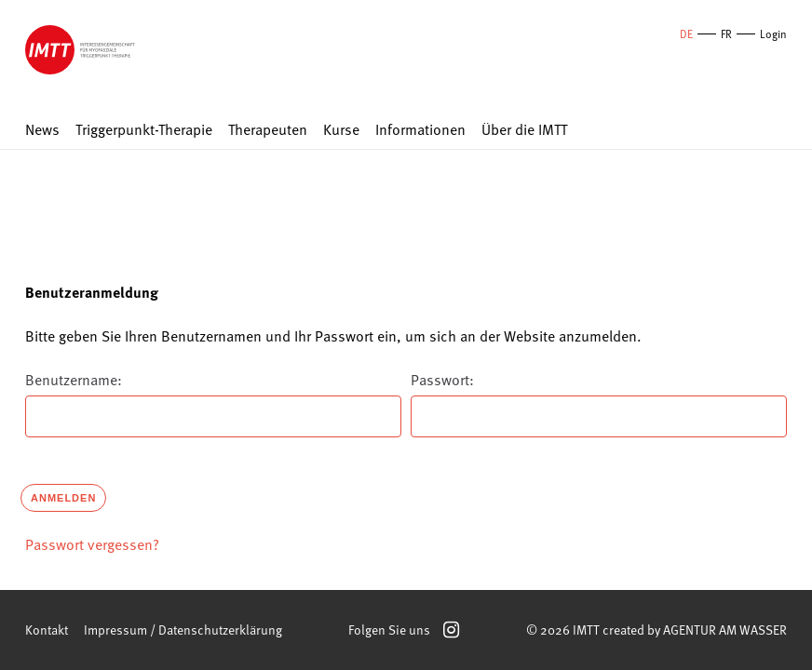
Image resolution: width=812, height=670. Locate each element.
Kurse (341, 130)
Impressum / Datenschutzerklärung (183, 630)
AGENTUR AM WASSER (725, 630)
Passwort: (442, 379)
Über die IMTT (524, 130)
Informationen (420, 130)
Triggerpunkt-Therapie (144, 130)
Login (773, 33)
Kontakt (47, 630)
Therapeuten (268, 130)
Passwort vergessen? (92, 543)
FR (726, 33)
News (42, 130)
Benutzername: (74, 379)
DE (686, 33)
